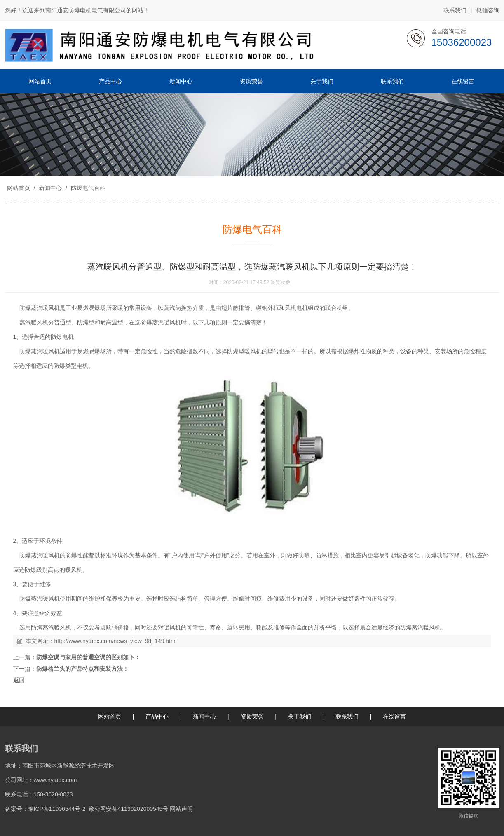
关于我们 (300, 716)
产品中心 (157, 716)
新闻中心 (50, 188)
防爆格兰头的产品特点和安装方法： (82, 669)
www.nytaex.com (55, 780)
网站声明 (181, 809)
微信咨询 (488, 11)
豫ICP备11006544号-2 (57, 809)
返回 (19, 680)
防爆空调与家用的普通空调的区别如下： (88, 657)
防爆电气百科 (87, 188)
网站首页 (19, 188)
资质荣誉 (252, 716)
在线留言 (394, 716)
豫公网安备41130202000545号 (128, 809)
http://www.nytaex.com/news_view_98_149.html (116, 641)
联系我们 (455, 10)
